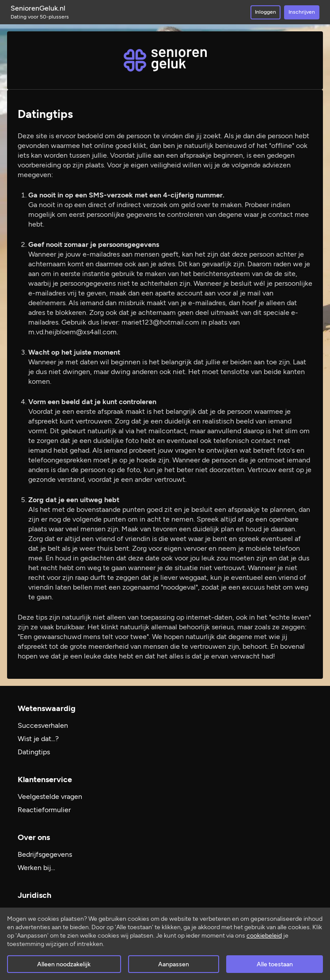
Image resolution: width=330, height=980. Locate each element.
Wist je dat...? (38, 739)
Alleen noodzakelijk (64, 964)
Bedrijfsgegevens (45, 854)
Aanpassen (174, 964)
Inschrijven (302, 12)
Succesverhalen (43, 725)
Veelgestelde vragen (50, 796)
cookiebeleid (264, 936)
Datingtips (34, 752)
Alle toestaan (275, 964)
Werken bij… (36, 868)
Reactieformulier (44, 810)
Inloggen (266, 12)
